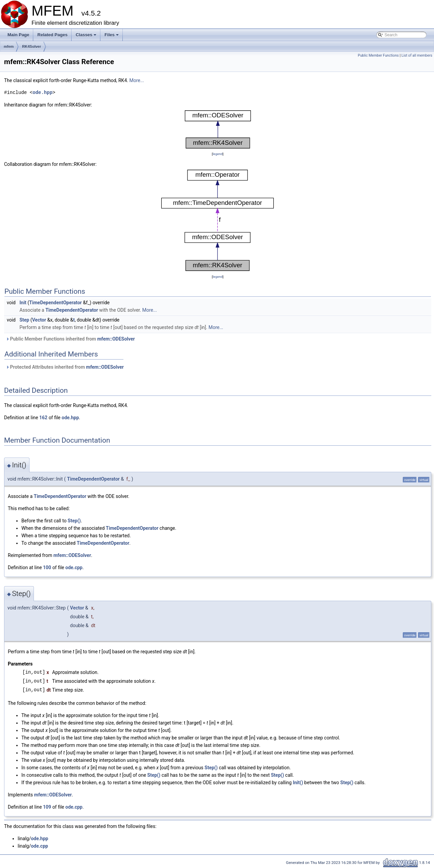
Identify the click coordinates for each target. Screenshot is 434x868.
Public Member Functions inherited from (70, 339)
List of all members (417, 55)
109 (47, 807)
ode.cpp (74, 567)
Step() (74, 521)
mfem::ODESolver (116, 339)
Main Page (18, 35)
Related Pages (52, 35)
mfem (9, 46)
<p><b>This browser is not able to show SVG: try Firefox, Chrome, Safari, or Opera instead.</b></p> (218, 129)
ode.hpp (43, 92)
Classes (86, 37)
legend (218, 154)
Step (24, 320)
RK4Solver (32, 46)
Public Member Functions (378, 55)
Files (112, 37)
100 (47, 567)
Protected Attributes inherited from (65, 367)
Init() (298, 783)
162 (43, 418)
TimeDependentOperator (55, 303)
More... (136, 80)
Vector (39, 320)
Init (23, 303)
